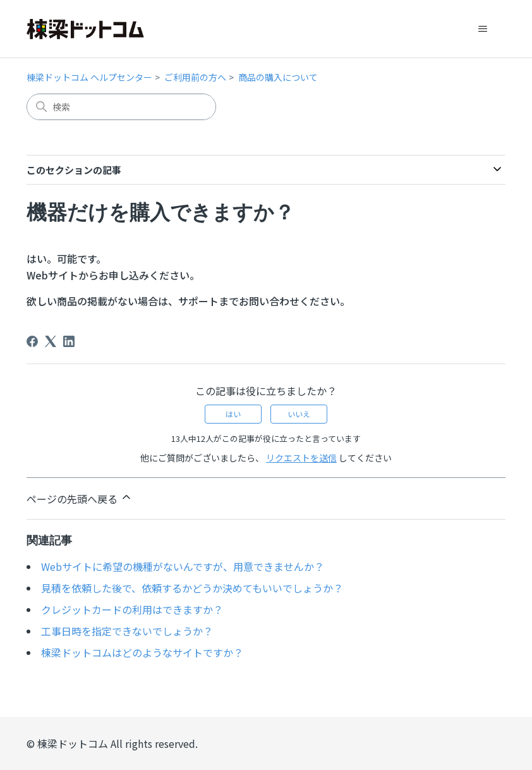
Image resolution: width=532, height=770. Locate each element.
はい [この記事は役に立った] (233, 414)
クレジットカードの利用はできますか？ (132, 609)
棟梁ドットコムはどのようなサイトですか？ (142, 652)
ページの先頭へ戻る (80, 498)
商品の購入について (278, 77)
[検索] (121, 107)
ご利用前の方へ (195, 77)
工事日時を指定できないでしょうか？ (127, 631)
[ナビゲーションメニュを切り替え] (483, 29)
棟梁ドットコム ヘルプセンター (89, 77)
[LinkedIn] (69, 341)
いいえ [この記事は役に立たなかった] (299, 414)
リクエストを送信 (301, 458)
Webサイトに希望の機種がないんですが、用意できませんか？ (183, 566)
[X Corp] (51, 341)
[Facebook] (32, 341)
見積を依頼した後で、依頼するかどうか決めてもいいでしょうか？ (192, 588)
